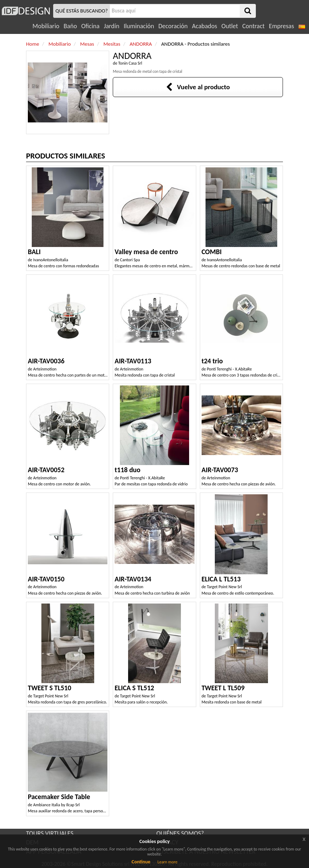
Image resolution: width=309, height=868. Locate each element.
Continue (141, 862)
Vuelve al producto (198, 87)
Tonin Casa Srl (130, 63)
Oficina (90, 26)
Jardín (112, 26)
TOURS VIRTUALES (50, 833)
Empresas (282, 26)
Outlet (230, 26)
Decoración (173, 26)
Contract (254, 26)
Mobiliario (46, 26)
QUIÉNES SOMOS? (180, 833)
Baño (70, 26)
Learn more (167, 862)
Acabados (205, 26)
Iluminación (139, 26)
